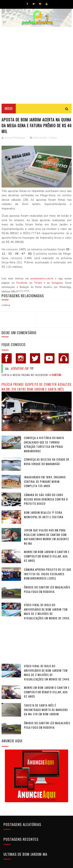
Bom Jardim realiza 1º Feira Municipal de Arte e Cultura (44, 515)
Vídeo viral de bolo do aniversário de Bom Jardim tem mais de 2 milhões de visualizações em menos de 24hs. (47, 611)
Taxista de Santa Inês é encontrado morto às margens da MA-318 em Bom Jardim (46, 710)
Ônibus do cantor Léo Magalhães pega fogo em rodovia (47, 589)
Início (9, 109)
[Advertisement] (36, 65)
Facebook (22, 283)
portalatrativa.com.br (42, 278)
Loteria (53, 138)
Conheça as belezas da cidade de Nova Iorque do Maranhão (47, 462)
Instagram (57, 283)
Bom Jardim (40, 138)
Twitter (38, 283)
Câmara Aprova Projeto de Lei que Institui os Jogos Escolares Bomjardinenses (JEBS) (48, 574)
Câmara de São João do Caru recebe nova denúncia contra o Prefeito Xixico (46, 499)
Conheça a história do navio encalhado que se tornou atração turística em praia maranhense (44, 444)
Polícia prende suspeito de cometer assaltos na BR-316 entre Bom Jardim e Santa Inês (36, 387)
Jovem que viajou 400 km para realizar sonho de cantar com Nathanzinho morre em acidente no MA (46, 537)
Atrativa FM (19, 368)
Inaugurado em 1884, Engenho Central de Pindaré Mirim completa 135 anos (45, 481)
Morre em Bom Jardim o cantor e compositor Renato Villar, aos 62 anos (47, 556)
